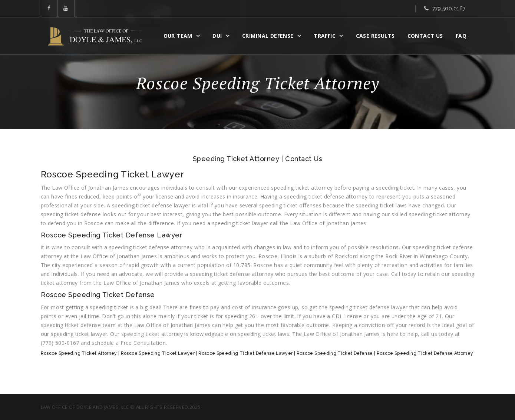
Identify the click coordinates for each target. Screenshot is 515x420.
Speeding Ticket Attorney (236, 159)
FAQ (461, 36)
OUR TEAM (178, 36)
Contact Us (425, 36)
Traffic (325, 36)
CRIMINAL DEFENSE (268, 36)
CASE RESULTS (375, 36)
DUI (217, 36)
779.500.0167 (449, 9)
